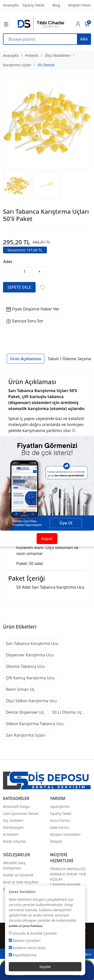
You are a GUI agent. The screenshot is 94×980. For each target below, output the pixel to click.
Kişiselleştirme (23, 955)
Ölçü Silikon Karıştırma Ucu (31, 701)
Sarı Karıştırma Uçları (26, 735)
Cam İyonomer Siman (21, 813)
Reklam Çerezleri (25, 941)
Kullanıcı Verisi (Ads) (27, 948)
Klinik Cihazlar (15, 841)
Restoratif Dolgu (16, 806)
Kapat (47, 539)
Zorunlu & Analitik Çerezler (33, 933)
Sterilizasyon (13, 827)
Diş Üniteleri (13, 820)
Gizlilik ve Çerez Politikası (26, 926)
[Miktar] (25, 272)
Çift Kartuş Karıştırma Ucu (30, 678)
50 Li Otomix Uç (67, 712)
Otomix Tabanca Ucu (25, 666)
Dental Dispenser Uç (25, 712)
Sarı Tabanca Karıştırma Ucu (32, 643)
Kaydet (45, 967)
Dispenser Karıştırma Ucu (30, 655)
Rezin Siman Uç (20, 689)
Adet (8, 262)
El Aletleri (11, 834)
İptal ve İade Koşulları (21, 882)
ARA (84, 39)
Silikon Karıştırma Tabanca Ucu (35, 724)
